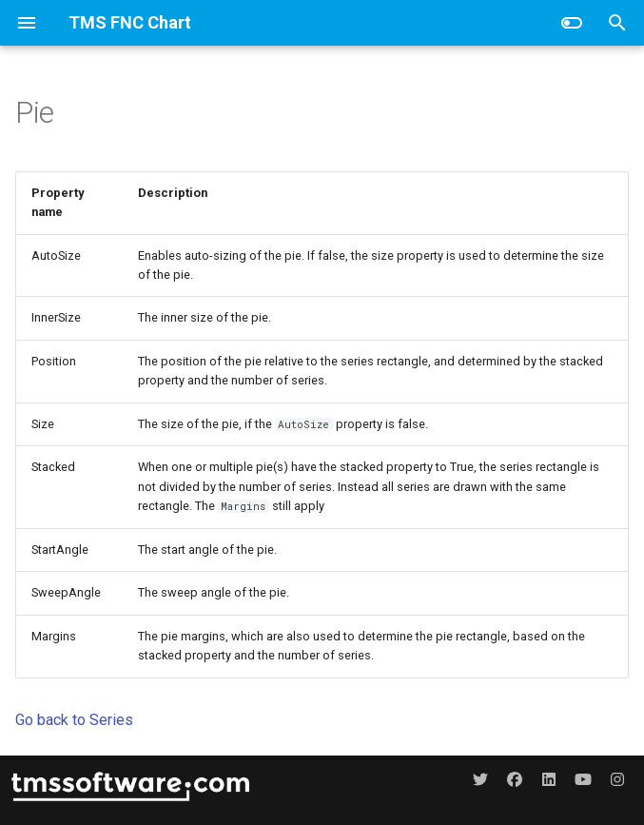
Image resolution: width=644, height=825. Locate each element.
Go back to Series (74, 720)
